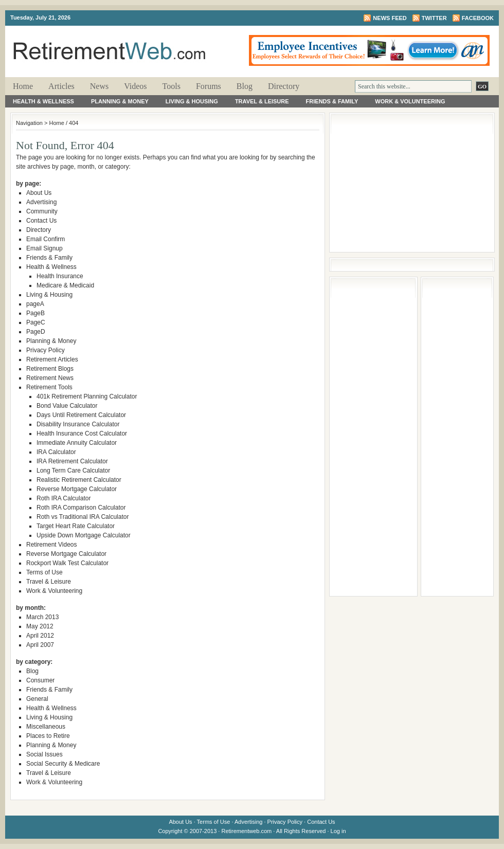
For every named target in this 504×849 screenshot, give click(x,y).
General (37, 699)
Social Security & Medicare (63, 764)
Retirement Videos (52, 545)
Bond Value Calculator (67, 406)
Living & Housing (192, 101)
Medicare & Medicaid (65, 285)
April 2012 (40, 636)
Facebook (478, 18)
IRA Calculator (56, 452)
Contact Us (41, 221)
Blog (245, 86)
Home (23, 86)
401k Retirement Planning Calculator (87, 396)
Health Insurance (60, 276)
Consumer (40, 680)
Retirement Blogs (50, 369)
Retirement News (50, 378)
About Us (39, 193)
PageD (36, 332)
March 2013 (42, 617)
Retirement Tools (49, 387)
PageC (36, 322)
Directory (284, 86)
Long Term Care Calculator (73, 471)
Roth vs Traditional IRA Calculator (83, 517)
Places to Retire (48, 736)
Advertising (41, 202)
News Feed (390, 18)
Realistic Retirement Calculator (79, 480)
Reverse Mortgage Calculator (77, 489)
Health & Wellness (43, 101)
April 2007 (40, 645)
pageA (35, 304)
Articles (61, 86)
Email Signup (44, 248)
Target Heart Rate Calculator (76, 526)
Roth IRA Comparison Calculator (81, 508)
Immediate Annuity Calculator (77, 443)
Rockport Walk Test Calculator (67, 563)
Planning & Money (120, 101)
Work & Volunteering (410, 101)
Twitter (434, 18)
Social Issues (44, 754)
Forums (209, 86)
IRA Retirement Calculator (72, 461)
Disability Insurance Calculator (78, 424)
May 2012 (40, 626)
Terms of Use (44, 572)
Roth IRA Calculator (64, 498)
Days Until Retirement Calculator (81, 415)
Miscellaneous (46, 727)
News (99, 86)
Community (42, 211)
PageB (35, 313)
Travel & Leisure (262, 101)
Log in (338, 831)
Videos (135, 86)
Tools (172, 86)
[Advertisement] (412, 183)
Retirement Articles (52, 359)
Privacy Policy (46, 350)
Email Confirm (46, 239)
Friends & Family (332, 101)
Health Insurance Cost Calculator (82, 433)
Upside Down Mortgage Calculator (84, 535)
